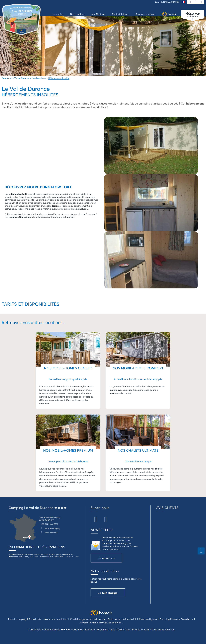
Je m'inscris (106, 558)
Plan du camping (17, 619)
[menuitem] (184, 2)
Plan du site (35, 619)
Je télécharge (108, 593)
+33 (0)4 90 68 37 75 (49, 524)
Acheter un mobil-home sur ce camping (100, 623)
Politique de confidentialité (122, 619)
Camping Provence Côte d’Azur (176, 619)
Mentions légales (148, 619)
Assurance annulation (56, 619)
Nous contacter (49, 533)
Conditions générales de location (87, 619)
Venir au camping (50, 528)
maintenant (193, 15)
